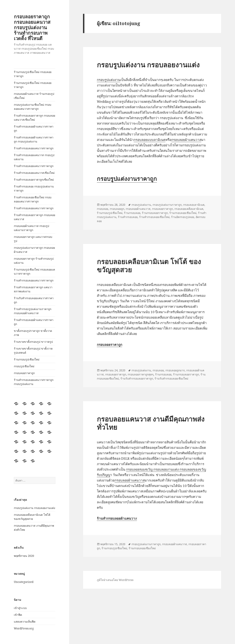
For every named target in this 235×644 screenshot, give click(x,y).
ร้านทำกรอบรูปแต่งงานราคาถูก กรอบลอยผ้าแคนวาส (33, 311)
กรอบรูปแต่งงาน (109, 80)
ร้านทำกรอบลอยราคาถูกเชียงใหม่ (34, 180)
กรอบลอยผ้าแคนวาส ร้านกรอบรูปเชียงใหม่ (34, 96)
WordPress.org (24, 628)
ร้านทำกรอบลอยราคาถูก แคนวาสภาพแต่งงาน (33, 289)
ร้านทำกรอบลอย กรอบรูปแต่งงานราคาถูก (34, 188)
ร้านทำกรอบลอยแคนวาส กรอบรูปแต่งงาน (34, 157)
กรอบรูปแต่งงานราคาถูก (127, 179)
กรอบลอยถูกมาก (175, 370)
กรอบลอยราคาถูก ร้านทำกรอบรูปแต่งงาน (34, 261)
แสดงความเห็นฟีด (25, 622)
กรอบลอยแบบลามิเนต (150, 140)
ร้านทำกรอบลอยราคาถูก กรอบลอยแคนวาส (34, 217)
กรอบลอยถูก (117, 209)
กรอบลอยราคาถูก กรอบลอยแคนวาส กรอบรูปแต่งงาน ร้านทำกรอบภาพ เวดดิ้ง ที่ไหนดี (32, 27)
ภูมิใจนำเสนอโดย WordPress (115, 580)
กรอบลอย (102, 209)
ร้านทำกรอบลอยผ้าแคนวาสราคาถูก (34, 128)
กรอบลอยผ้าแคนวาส (186, 140)
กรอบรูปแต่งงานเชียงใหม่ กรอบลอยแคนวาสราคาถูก (33, 107)
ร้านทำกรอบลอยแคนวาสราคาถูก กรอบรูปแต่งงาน (34, 382)
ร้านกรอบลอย (132, 213)
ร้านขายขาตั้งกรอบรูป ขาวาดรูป (33, 342)
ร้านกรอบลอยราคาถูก (155, 213)
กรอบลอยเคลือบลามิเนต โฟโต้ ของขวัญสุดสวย (149, 266)
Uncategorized (24, 582)
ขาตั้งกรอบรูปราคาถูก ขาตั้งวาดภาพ (33, 333)
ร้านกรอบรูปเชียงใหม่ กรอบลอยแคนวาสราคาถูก (34, 271)
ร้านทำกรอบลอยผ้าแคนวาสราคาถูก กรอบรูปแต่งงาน (34, 139)
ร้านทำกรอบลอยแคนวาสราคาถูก (34, 148)
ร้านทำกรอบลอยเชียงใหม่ (154, 217)
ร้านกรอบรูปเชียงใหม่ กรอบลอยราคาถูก (33, 74)
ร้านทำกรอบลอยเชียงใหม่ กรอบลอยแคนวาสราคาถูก (33, 199)
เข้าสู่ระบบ (20, 608)
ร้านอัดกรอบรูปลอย (183, 217)
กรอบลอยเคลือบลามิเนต (189, 209)
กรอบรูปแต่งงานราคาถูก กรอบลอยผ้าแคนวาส (34, 250)
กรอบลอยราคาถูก (24, 373)
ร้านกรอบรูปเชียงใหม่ (27, 359)
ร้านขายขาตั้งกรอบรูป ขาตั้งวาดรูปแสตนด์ (33, 351)
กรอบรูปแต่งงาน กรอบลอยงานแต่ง (34, 508)
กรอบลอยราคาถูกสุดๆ (141, 374)
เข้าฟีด (18, 615)
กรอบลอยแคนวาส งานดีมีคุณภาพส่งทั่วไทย (151, 423)
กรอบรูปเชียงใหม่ (24, 366)
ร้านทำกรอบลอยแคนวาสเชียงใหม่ (34, 173)
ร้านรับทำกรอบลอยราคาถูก (137, 378)
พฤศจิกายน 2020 (24, 556)
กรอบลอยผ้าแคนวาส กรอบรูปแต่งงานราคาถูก (31, 228)
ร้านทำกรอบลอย (128, 217)
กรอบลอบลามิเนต (194, 205)
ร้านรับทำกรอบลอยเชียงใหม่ (171, 378)
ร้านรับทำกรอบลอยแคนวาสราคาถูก (34, 300)
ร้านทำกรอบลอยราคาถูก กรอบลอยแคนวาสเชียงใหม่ (34, 118)
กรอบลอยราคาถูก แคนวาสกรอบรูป (33, 239)
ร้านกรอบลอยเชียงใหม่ (183, 213)
